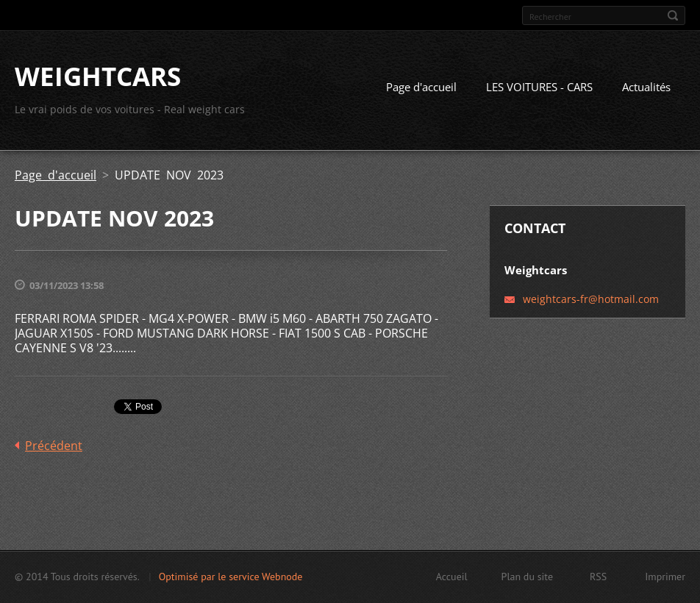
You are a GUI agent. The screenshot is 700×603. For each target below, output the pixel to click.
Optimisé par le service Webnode (231, 577)
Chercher (673, 15)
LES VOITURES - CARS (539, 87)
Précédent (54, 446)
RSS (598, 577)
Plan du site (527, 577)
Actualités (646, 87)
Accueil (452, 577)
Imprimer (665, 577)
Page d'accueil (421, 87)
